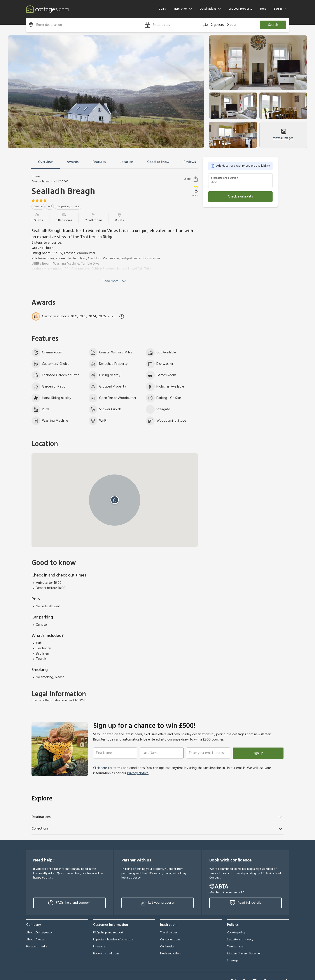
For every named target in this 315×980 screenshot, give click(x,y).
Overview (45, 162)
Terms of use (235, 947)
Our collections (170, 940)
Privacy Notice (138, 773)
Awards (73, 162)
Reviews (190, 162)
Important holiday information (113, 940)
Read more (115, 281)
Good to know (158, 162)
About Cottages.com (40, 933)
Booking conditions (106, 954)
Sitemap (233, 961)
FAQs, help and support (69, 903)
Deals (162, 9)
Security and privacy (240, 940)
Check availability (241, 197)
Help (263, 9)
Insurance (99, 947)
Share (191, 179)
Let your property (240, 9)
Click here (100, 768)
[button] (171, 25)
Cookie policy (236, 933)
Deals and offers (170, 954)
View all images (283, 135)
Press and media (37, 947)
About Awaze (35, 940)
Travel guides (169, 933)
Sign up (258, 753)
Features (99, 162)
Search (273, 25)
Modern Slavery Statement (245, 954)
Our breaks (167, 947)
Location (126, 162)
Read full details (246, 903)
